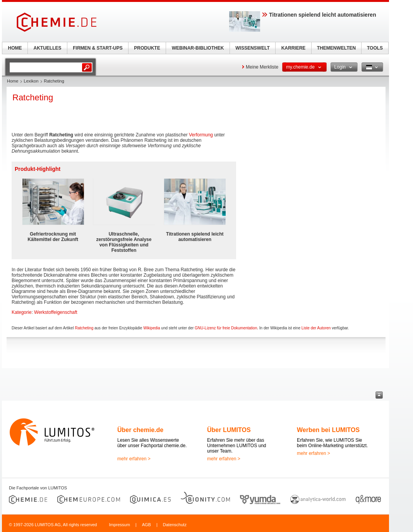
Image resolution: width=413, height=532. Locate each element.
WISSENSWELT (252, 48)
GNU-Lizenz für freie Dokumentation (226, 328)
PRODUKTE (147, 48)
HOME (15, 48)
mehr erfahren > (134, 459)
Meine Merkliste (262, 67)
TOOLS (375, 48)
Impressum (119, 525)
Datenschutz (175, 525)
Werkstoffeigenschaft (56, 312)
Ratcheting (84, 328)
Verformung (201, 135)
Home (13, 81)
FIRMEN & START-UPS (98, 48)
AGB (147, 525)
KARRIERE (294, 48)
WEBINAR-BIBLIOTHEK (198, 48)
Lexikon (31, 81)
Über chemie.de (140, 430)
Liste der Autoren (316, 328)
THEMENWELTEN (336, 48)
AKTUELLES (48, 48)
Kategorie (21, 312)
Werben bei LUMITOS (328, 430)
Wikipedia (152, 328)
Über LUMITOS (229, 430)
